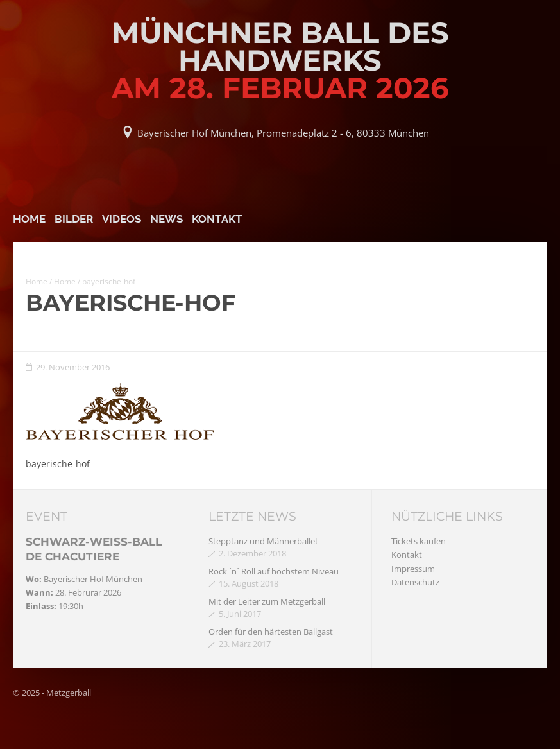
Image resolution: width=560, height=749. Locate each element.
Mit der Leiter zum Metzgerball (267, 601)
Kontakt (217, 219)
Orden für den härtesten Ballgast (271, 632)
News (166, 219)
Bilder (74, 219)
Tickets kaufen (419, 541)
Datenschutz (415, 582)
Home (29, 219)
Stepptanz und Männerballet (263, 541)
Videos (122, 219)
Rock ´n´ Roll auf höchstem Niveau (274, 571)
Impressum (413, 569)
